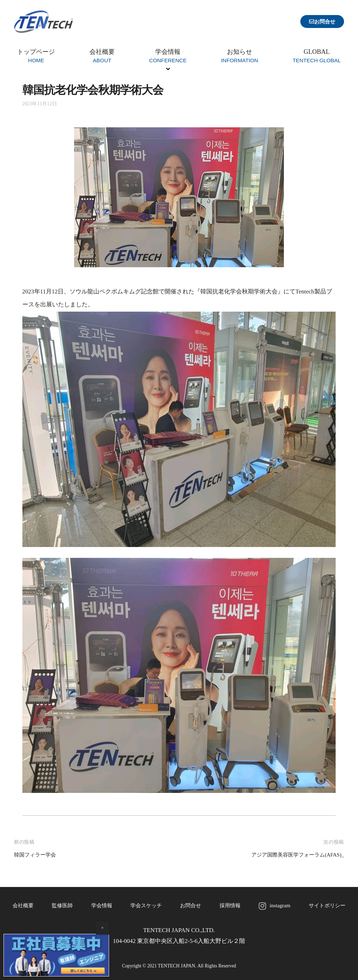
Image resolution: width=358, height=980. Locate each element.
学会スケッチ (145, 905)
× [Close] (103, 928)
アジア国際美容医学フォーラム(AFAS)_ (292, 855)
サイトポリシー (326, 905)
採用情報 (229, 905)
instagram (278, 905)
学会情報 (101, 905)
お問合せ (190, 905)
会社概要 (23, 905)
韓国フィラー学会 (38, 855)
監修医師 (62, 905)
